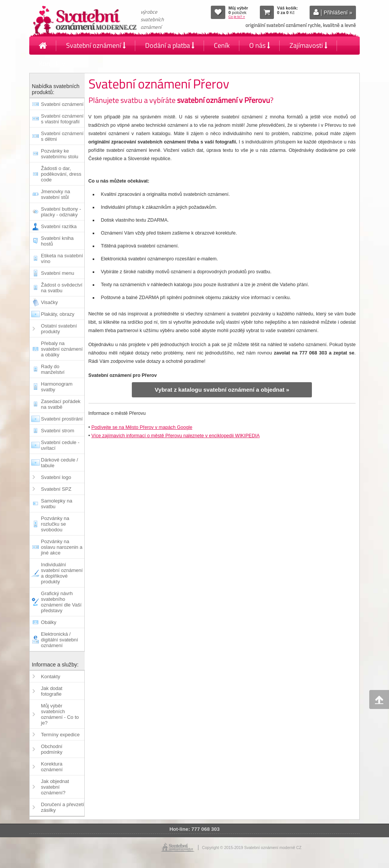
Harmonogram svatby (57, 387)
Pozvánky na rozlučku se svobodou (55, 524)
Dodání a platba (170, 45)
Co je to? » (237, 17)
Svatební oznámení (96, 45)
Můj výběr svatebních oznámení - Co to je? (60, 714)
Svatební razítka (59, 226)
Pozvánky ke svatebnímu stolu (60, 154)
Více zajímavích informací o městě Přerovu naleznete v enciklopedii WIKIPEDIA (175, 436)
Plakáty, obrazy (58, 314)
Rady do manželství (53, 369)
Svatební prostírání (62, 419)
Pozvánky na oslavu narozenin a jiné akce (62, 547)
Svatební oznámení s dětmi (62, 136)
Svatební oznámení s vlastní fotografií (62, 119)
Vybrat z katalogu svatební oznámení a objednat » (222, 390)
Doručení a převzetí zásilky (62, 807)
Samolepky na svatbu (57, 504)
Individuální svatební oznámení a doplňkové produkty (62, 573)
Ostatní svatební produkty (59, 329)
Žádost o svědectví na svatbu (62, 288)
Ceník (222, 45)
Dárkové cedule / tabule (60, 463)
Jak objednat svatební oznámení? (55, 787)
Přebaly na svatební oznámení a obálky (62, 349)
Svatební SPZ (56, 489)
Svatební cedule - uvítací (60, 445)
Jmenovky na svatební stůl (56, 194)
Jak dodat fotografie (52, 691)
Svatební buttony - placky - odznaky (61, 212)
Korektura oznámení (52, 767)
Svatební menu (58, 273)
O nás (260, 45)
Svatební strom (58, 431)
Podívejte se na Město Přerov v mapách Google (142, 427)
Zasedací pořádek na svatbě (61, 404)
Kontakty (52, 64)
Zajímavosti (308, 45)
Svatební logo (56, 477)
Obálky (49, 622)
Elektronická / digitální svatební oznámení (60, 640)
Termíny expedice (60, 735)
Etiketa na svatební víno (62, 258)
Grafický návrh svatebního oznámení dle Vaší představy (61, 602)
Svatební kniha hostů (57, 241)
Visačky (50, 302)
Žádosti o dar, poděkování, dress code (61, 174)
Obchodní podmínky (52, 749)
